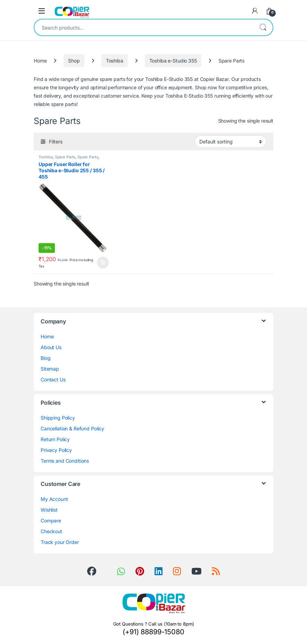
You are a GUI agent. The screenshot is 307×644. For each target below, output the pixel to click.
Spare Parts (65, 157)
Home (40, 61)
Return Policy (55, 439)
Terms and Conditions (65, 461)
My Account (54, 499)
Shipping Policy (58, 418)
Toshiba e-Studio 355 (173, 61)
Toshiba (115, 61)
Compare (51, 521)
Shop (74, 61)
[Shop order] (231, 141)
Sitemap (50, 369)
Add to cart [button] (103, 263)
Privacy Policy (56, 450)
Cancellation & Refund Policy (72, 428)
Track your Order (60, 542)
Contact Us (53, 379)
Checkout (51, 531)
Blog (45, 358)
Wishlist (49, 510)
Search (263, 27)
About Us (51, 347)
